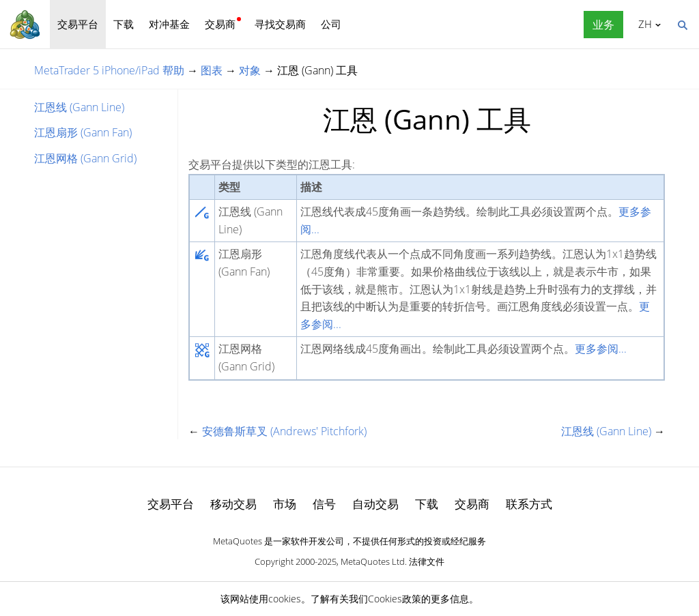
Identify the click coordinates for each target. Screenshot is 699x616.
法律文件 (427, 561)
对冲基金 (169, 24)
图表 (212, 70)
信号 (324, 504)
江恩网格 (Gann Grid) (85, 158)
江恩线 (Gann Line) (79, 107)
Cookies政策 (395, 599)
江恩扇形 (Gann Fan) (83, 132)
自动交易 (375, 504)
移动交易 (233, 504)
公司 (331, 24)
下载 (124, 24)
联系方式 (529, 504)
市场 (285, 504)
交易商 (220, 24)
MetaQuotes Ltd (373, 561)
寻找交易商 (280, 24)
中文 (643, 24)
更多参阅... (601, 349)
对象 (250, 70)
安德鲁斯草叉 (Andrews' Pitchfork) (284, 431)
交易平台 (78, 24)
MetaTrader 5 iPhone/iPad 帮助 (109, 70)
